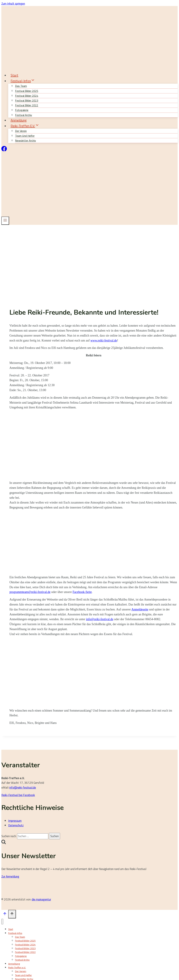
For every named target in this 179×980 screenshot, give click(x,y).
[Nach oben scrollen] (5, 914)
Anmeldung (19, 120)
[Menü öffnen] (5, 221)
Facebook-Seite (82, 592)
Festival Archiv (22, 960)
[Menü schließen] (2, 922)
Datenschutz (16, 825)
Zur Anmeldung (10, 876)
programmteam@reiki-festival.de (30, 592)
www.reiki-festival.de (104, 340)
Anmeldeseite (140, 609)
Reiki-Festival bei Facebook (18, 795)
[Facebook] (4, 150)
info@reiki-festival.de (100, 619)
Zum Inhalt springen (13, 4)
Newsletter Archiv (25, 140)
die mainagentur (41, 899)
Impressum (15, 821)
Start (14, 75)
